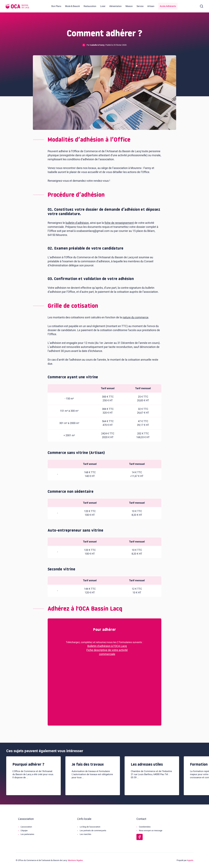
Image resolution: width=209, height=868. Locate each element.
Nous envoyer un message (151, 830)
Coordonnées (145, 827)
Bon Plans (56, 6)
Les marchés (85, 834)
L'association (26, 827)
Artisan (151, 6)
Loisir (103, 6)
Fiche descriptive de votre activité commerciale (107, 652)
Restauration (90, 6)
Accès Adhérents (168, 6)
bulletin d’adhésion (77, 223)
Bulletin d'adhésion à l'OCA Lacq (107, 646)
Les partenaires (27, 834)
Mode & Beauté (72, 6)
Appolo (190, 860)
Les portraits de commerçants (93, 830)
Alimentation (115, 6)
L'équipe (24, 830)
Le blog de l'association (90, 827)
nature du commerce (135, 318)
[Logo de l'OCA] (17, 6)
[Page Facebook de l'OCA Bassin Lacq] (140, 837)
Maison (129, 6)
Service (140, 6)
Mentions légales (75, 860)
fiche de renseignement (119, 223)
